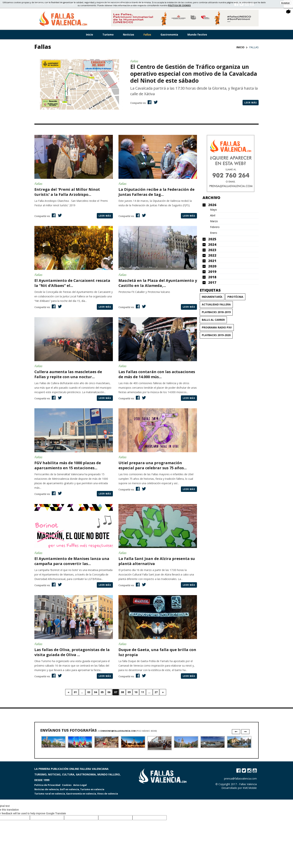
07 (116, 692)
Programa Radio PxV (217, 327)
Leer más (251, 103)
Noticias (129, 35)
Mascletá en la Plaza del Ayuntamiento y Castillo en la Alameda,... (158, 283)
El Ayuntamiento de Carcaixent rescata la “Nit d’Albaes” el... (72, 283)
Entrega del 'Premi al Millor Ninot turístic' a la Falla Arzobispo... (67, 192)
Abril (213, 215)
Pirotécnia (235, 297)
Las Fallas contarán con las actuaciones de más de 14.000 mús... (157, 374)
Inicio (90, 35)
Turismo (108, 35)
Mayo (213, 210)
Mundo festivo (197, 35)
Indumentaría (212, 297)
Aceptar (286, 3)
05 (102, 692)
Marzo (214, 221)
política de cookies (179, 5)
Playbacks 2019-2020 (216, 335)
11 (143, 692)
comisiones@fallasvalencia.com (117, 731)
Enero (214, 233)
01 (75, 692)
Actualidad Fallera (216, 304)
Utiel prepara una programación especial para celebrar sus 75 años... (153, 465)
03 (89, 692)
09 (129, 692)
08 (122, 692)
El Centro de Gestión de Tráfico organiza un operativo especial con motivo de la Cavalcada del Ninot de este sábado (194, 74)
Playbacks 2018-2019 (216, 312)
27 (156, 692)
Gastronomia (169, 35)
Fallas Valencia (248, 784)
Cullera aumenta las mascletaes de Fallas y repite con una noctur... (68, 374)
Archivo (211, 198)
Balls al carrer (213, 320)
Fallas (147, 35)
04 (95, 692)
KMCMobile (250, 788)
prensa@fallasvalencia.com (240, 779)
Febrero (215, 227)
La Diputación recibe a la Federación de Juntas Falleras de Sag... (156, 192)
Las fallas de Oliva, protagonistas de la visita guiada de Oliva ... (72, 652)
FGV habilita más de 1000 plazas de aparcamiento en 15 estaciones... (68, 465)
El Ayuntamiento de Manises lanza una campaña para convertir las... (72, 561)
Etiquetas (210, 290)
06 (109, 692)
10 (136, 692)
